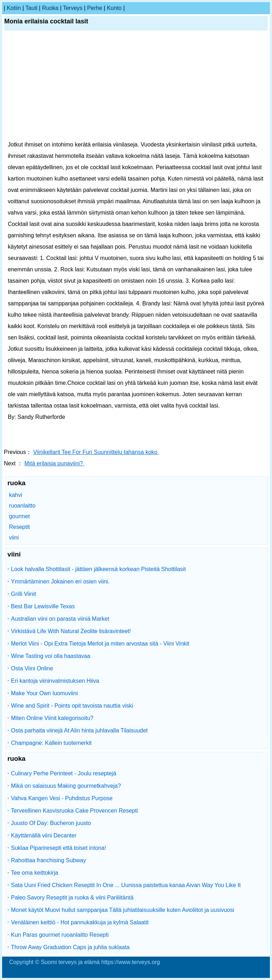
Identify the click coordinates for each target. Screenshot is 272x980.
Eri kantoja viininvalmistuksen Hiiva (55, 681)
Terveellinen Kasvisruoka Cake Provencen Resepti (74, 811)
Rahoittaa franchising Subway (49, 860)
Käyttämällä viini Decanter (44, 835)
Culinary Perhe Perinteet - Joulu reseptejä (64, 773)
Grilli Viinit (24, 594)
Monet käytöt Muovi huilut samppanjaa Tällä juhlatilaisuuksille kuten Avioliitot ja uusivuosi (123, 910)
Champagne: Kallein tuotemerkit (51, 743)
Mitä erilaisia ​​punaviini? (55, 463)
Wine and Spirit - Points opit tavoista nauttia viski (72, 706)
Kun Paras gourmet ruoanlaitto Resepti (60, 935)
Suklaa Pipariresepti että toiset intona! (59, 848)
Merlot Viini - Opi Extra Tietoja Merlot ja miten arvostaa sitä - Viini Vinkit (100, 644)
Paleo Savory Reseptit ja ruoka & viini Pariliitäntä (72, 898)
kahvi (15, 495)
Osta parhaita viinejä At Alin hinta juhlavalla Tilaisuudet (79, 730)
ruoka (50, 8)
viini (14, 538)
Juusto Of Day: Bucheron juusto (51, 823)
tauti (32, 8)
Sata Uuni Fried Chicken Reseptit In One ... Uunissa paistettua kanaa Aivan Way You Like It (126, 885)
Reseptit (19, 527)
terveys (73, 8)
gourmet (19, 516)
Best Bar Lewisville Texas (43, 606)
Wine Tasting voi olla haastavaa (51, 656)
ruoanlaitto (22, 506)
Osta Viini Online (32, 668)
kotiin (14, 8)
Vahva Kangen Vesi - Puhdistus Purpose (62, 798)
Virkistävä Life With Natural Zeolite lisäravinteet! (71, 631)
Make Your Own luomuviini (44, 693)
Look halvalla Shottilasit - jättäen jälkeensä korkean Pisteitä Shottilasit (98, 569)
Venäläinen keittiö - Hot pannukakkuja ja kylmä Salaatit (80, 922)
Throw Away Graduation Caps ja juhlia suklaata (70, 947)
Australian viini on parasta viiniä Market (60, 619)
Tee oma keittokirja (35, 873)
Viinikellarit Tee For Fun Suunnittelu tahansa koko (96, 452)
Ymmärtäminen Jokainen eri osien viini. (60, 582)
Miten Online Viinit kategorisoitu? (52, 718)
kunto (114, 8)
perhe (95, 8)
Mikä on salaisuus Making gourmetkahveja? (66, 786)
